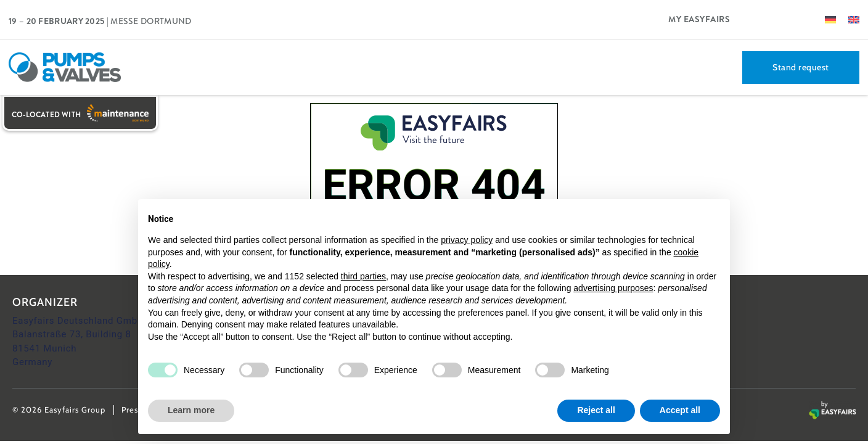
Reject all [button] (596, 410)
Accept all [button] (680, 410)
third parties (363, 276)
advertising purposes (613, 288)
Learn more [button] (191, 410)
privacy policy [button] (467, 240)
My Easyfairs (699, 19)
